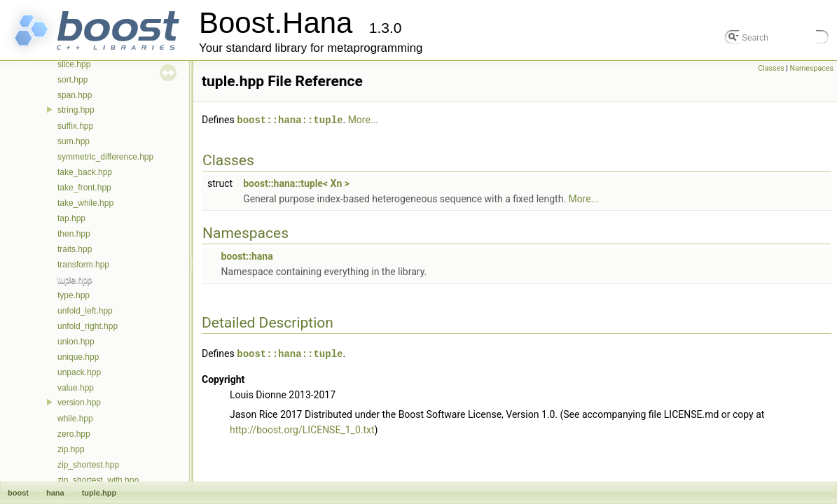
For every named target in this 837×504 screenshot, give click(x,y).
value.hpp (76, 388)
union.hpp (76, 342)
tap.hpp (71, 218)
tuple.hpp (75, 280)
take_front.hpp (84, 188)
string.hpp (76, 110)
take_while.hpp (85, 203)
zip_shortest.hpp (88, 465)
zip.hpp (71, 449)
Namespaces (812, 68)
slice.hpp (74, 64)
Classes (771, 68)
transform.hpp (83, 265)
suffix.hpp (75, 126)
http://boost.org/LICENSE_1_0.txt (302, 428)
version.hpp (79, 402)
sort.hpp (72, 80)
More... (363, 120)
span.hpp (75, 95)
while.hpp (75, 419)
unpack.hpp (79, 372)
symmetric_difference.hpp (105, 157)
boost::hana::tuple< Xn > (296, 183)
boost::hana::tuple (290, 119)
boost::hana (247, 255)
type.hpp (74, 295)
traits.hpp (75, 249)
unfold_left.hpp (85, 311)
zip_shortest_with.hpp (98, 480)
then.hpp (74, 234)
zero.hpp (74, 434)
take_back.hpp (85, 172)
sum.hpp (74, 141)
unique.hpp (78, 357)
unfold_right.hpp (88, 326)
